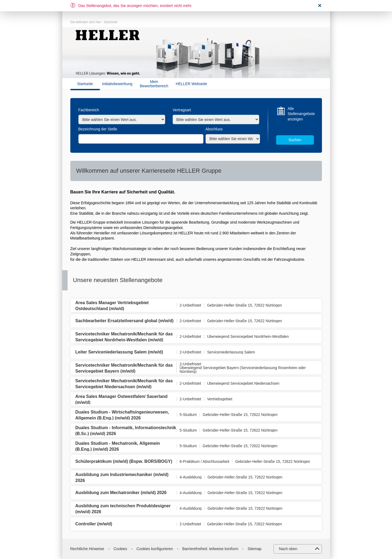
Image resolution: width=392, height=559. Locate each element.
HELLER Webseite (191, 84)
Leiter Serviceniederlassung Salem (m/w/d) (119, 352)
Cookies (120, 549)
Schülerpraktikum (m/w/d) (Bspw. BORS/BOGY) (124, 461)
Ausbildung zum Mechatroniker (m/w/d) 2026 (121, 493)
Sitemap (254, 549)
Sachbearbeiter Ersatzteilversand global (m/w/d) (125, 321)
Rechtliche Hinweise (87, 549)
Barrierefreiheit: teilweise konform (210, 549)
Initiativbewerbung (117, 84)
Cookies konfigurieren (155, 549)
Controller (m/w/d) (94, 524)
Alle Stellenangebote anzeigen (301, 114)
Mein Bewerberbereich (154, 84)
